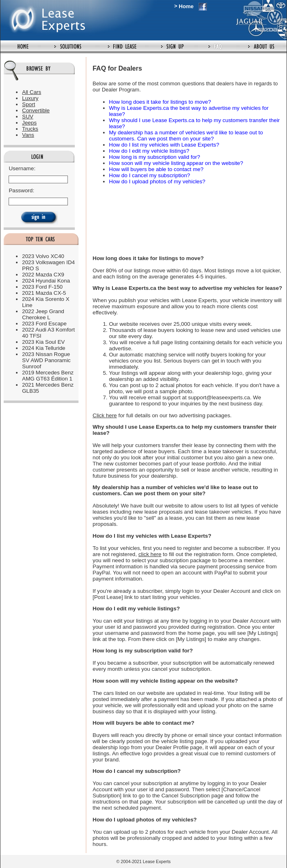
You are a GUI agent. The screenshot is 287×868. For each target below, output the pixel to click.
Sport (29, 104)
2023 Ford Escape (44, 324)
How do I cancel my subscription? (150, 175)
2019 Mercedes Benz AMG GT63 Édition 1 (48, 376)
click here (150, 554)
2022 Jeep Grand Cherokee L (43, 314)
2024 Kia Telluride (44, 348)
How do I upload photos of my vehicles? (157, 181)
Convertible (36, 110)
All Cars (32, 92)
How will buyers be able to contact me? (156, 169)
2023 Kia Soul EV (43, 342)
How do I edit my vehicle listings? (149, 151)
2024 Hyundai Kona (46, 281)
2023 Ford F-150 (42, 287)
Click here (105, 415)
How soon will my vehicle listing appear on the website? (176, 163)
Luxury (30, 98)
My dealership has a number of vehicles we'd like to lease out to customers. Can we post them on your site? (186, 136)
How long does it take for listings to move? (160, 102)
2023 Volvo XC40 (43, 256)
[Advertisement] (123, 216)
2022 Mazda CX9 (43, 275)
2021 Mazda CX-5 (44, 293)
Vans (28, 135)
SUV (28, 117)
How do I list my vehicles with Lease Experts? (164, 145)
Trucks (30, 129)
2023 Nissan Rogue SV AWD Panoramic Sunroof (46, 360)
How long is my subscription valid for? (155, 157)
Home (186, 6)
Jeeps (29, 123)
